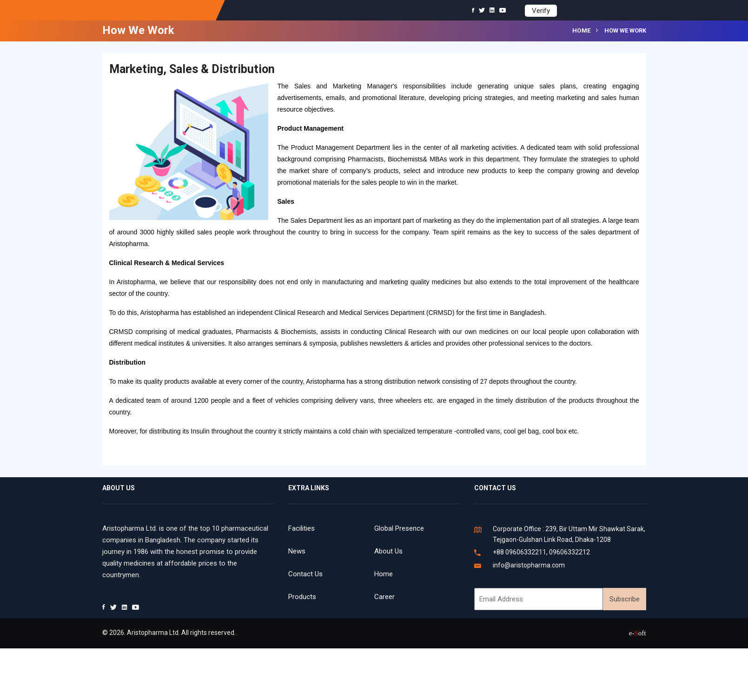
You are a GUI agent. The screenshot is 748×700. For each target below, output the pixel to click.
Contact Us (305, 574)
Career (384, 597)
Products (302, 597)
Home (582, 30)
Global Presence (399, 528)
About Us (388, 551)
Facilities (301, 528)
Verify (541, 11)
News (297, 551)
